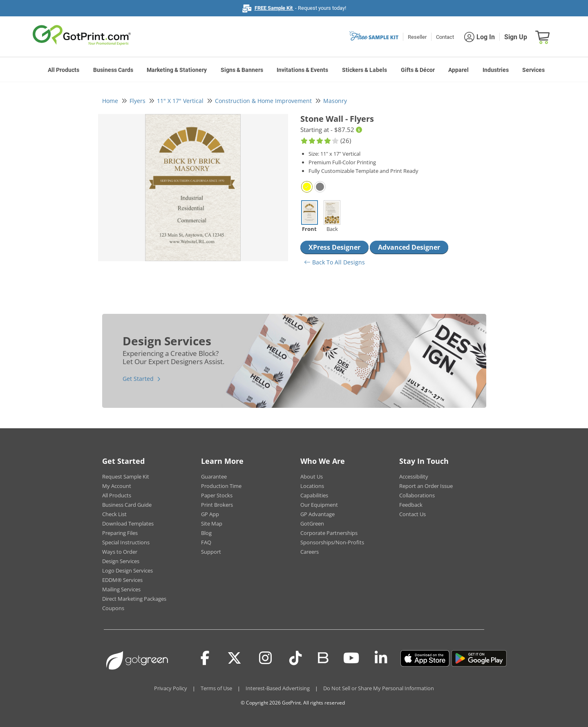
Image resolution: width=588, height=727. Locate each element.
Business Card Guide (127, 505)
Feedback (411, 505)
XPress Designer (334, 247)
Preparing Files (120, 533)
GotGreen (312, 523)
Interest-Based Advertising (278, 688)
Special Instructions (126, 542)
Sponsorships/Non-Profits (332, 542)
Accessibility (414, 476)
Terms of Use (216, 688)
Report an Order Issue (426, 486)
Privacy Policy (171, 688)
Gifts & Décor (418, 70)
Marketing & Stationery (177, 70)
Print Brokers (217, 505)
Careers (310, 552)
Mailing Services (121, 589)
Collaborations (417, 495)
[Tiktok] (296, 658)
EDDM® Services (122, 580)
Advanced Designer (409, 247)
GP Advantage (317, 514)
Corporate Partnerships (329, 533)
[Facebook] (205, 658)
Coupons (113, 608)
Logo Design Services (127, 570)
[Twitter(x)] (234, 658)
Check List (114, 514)
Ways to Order (120, 552)
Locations (312, 486)
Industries (496, 70)
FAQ (206, 542)
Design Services (121, 561)
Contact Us (412, 514)
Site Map (212, 523)
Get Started (138, 379)
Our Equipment (319, 505)
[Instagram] (265, 658)
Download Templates (128, 523)
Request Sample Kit (126, 476)
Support (211, 552)
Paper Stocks (217, 495)
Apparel (458, 70)
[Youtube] (351, 658)
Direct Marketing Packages (134, 599)
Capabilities (314, 495)
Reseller (417, 37)
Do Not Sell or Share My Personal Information (379, 688)
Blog (206, 533)
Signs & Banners (242, 70)
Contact (445, 37)
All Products (64, 70)
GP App (210, 514)
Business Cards (113, 70)
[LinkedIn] (381, 658)
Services (533, 70)
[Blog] (323, 657)
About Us (312, 476)
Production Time (221, 486)
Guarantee (214, 476)
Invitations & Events (302, 70)
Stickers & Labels (364, 70)
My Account (117, 486)
